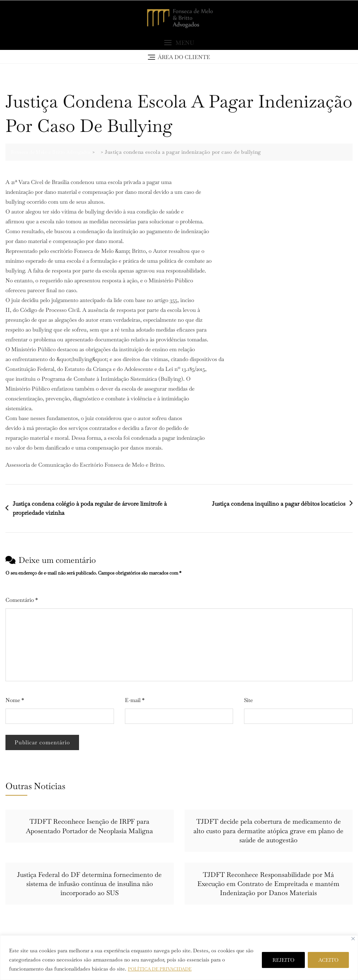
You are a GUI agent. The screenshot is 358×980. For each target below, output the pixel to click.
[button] (179, 44)
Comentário (22, 601)
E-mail (135, 701)
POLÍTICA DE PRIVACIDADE (163, 969)
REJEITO (283, 960)
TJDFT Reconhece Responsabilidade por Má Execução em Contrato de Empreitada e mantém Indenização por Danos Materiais (268, 885)
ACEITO (328, 960)
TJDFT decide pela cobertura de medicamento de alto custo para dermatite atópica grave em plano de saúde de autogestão (268, 832)
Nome (15, 701)
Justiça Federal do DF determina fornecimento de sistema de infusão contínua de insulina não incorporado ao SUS (89, 885)
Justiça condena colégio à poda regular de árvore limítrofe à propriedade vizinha (90, 509)
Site (248, 701)
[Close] (353, 939)
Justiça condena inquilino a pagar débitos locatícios (279, 504)
